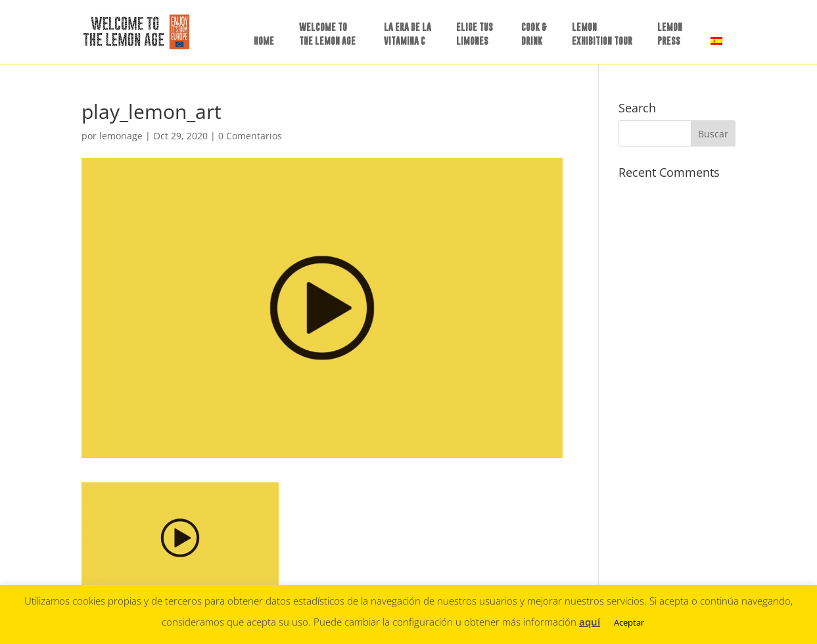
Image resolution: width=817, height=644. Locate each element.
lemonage (121, 136)
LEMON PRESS (670, 34)
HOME (264, 40)
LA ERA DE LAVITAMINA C (408, 34)
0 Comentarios (250, 136)
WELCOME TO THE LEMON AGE (327, 34)
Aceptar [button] (629, 622)
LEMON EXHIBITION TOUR (602, 34)
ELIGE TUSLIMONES (475, 34)
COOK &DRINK (534, 34)
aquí (590, 622)
